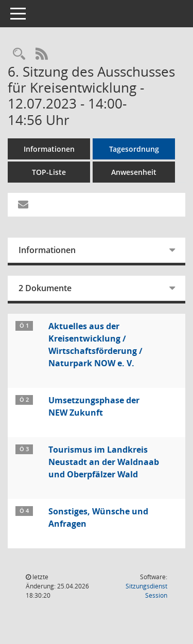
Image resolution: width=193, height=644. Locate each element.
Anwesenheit (134, 172)
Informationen (49, 149)
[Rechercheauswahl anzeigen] (19, 54)
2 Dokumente (45, 288)
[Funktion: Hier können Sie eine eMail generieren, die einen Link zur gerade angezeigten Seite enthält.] (23, 205)
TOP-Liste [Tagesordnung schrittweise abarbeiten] (49, 172)
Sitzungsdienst (146, 591)
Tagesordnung (134, 149)
